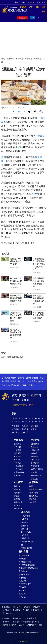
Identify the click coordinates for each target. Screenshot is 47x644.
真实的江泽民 (24, 575)
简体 (43, 2)
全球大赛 (25, 432)
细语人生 (34, 479)
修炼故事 (22, 594)
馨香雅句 (17, 496)
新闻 (14, 414)
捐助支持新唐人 (20, 405)
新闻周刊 (17, 460)
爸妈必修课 (18, 502)
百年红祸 (22, 578)
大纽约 (13, 378)
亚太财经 (17, 475)
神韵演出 (15, 432)
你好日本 (25, 519)
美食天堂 (25, 526)
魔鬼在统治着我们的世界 (28, 568)
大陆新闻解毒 (36, 475)
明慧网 (5, 625)
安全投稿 (16, 610)
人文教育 (18, 482)
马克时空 (34, 472)
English (39, 381)
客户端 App (7, 613)
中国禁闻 (17, 450)
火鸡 (19, 147)
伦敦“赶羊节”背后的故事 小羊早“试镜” (16, 261)
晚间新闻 (17, 453)
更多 (41, 625)
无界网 (22, 625)
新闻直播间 (23, 18)
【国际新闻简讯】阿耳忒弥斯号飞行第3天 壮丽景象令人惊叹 (39, 264)
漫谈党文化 (23, 590)
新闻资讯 (24, 395)
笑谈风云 (17, 489)
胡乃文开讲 (34, 493)
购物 (31, 405)
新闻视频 (18, 440)
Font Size (35, 111)
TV (33, 18)
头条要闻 (15, 426)
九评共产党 (23, 571)
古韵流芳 (17, 493)
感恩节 (5, 122)
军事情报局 (35, 463)
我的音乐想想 (27, 548)
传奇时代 (22, 559)
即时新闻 (34, 426)
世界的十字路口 (37, 469)
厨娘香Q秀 (26, 538)
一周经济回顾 (19, 466)
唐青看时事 (35, 466)
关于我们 (17, 607)
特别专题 (23, 552)
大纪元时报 (29, 618)
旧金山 (13, 381)
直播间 (25, 400)
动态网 (14, 625)
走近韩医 (33, 502)
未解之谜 (17, 486)
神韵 (17, 2)
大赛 (23, 2)
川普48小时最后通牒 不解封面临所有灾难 (16, 298)
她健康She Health (36, 489)
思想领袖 (34, 456)
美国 (43, 118)
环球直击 (17, 447)
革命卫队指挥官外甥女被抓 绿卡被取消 (38, 315)
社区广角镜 (18, 469)
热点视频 (25, 426)
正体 (39, 2)
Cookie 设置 (23, 641)
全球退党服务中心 (30, 622)
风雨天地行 (23, 581)
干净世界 (6, 622)
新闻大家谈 (35, 444)
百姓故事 (22, 587)
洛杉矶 (28, 378)
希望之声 (16, 622)
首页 (3, 59)
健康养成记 (34, 496)
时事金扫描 (35, 450)
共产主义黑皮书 (25, 584)
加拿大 (21, 378)
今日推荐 (15, 429)
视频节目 (10, 59)
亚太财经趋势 (19, 472)
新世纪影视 (32, 625)
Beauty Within (27, 532)
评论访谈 (35, 440)
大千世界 (25, 535)
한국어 (31, 385)
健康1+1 (32, 486)
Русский (15, 385)
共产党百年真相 (25, 562)
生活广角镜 (26, 516)
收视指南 (27, 607)
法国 (7, 381)
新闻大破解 (35, 460)
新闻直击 (17, 456)
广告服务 (26, 610)
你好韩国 (25, 522)
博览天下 (25, 429)
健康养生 (34, 482)
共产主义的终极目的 (27, 565)
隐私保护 (37, 607)
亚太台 (21, 381)
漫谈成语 (17, 499)
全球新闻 (28, 59)
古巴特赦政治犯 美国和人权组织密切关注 (16, 281)
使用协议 (6, 610)
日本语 (24, 385)
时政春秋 (34, 453)
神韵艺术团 (18, 618)
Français (6, 385)
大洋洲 (35, 378)
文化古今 (17, 505)
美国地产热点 (19, 508)
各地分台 (31, 2)
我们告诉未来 (24, 555)
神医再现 (33, 499)
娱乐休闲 (26, 512)
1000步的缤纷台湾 (28, 543)
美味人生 (25, 529)
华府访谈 (17, 463)
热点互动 (34, 447)
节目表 (16, 400)
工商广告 (22, 597)
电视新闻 (19, 59)
